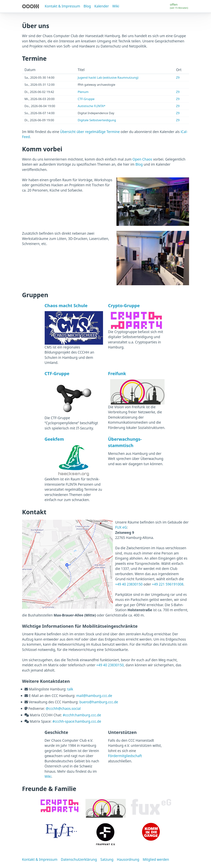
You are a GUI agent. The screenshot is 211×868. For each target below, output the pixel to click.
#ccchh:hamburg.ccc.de (82, 715)
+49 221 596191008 (168, 584)
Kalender (102, 6)
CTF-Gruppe (86, 99)
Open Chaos (142, 159)
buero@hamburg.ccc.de (99, 702)
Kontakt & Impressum (63, 6)
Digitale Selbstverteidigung (97, 120)
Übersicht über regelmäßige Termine (90, 132)
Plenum (83, 92)
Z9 (178, 77)
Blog (87, 6)
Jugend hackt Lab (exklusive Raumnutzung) (108, 77)
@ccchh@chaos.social (63, 709)
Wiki (116, 6)
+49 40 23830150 (129, 584)
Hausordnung (128, 859)
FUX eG (121, 527)
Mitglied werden (156, 859)
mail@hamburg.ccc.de (94, 696)
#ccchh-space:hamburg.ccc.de (77, 721)
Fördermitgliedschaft (125, 756)
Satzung (107, 859)
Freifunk (117, 373)
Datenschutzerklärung (79, 859)
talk (70, 689)
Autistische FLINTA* (92, 106)
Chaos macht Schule (66, 306)
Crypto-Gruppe (124, 306)
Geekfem (54, 439)
